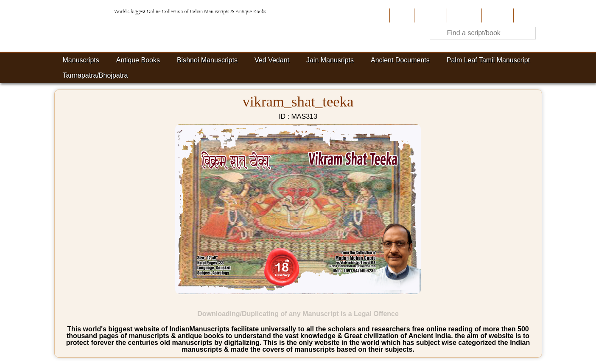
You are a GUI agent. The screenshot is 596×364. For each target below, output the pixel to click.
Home (401, 15)
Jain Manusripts (330, 60)
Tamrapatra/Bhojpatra (95, 75)
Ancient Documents (400, 60)
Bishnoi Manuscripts (207, 60)
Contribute (463, 15)
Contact (527, 15)
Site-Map (497, 15)
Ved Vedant (272, 60)
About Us (430, 15)
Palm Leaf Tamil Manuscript (488, 60)
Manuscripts (81, 60)
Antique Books (138, 60)
